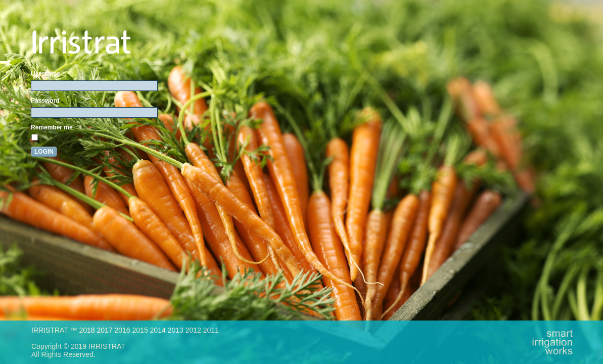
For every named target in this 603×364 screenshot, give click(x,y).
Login (44, 152)
